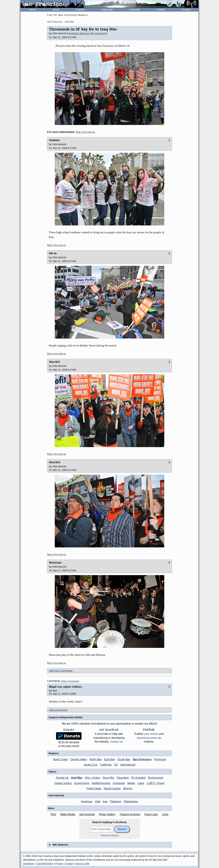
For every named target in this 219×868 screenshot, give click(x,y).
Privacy (59, 864)
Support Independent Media (66, 717)
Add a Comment (58, 710)
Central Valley (79, 759)
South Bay (124, 759)
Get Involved (87, 814)
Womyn (128, 788)
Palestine (115, 802)
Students (54, 140)
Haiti (98, 802)
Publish (161, 9)
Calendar (135, 9)
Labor (141, 783)
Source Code (82, 864)
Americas (87, 802)
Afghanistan (131, 802)
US (116, 765)
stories (151, 734)
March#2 (55, 462)
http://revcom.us (85, 132)
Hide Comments (70, 681)
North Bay (96, 759)
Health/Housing (101, 783)
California (106, 765)
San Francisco (55, 22)
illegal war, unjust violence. (66, 687)
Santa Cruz (91, 765)
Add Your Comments (61, 671)
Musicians (55, 563)
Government (82, 783)
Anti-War (69, 22)
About (56, 9)
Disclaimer (28, 864)
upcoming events (147, 738)
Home (32, 9)
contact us (116, 742)
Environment (156, 778)
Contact (80, 9)
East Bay (110, 759)
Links (165, 814)
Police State (94, 788)
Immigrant (119, 783)
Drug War (108, 778)
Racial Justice (112, 788)
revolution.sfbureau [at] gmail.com (87, 33)
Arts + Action (92, 778)
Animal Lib (62, 778)
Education (123, 778)
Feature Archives (130, 814)
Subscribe (107, 9)
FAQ (53, 814)
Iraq (105, 802)
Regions (54, 753)
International (128, 765)
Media (131, 783)
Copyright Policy (45, 864)
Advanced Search (110, 835)
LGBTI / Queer (156, 783)
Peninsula (160, 759)
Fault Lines (151, 814)
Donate (186, 9)
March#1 (55, 362)
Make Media (68, 814)
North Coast (60, 759)
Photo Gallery (107, 814)
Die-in (53, 253)
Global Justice (63, 783)
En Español (138, 778)
